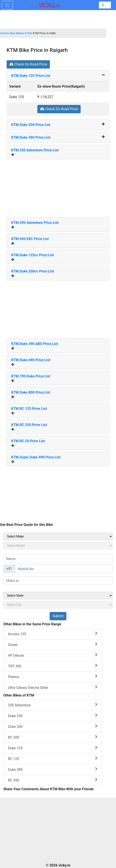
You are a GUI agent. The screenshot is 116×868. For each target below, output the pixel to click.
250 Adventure (53, 705)
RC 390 (53, 780)
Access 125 (53, 634)
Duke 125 (53, 748)
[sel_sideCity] (58, 605)
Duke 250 (53, 716)
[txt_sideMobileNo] (64, 569)
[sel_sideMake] (58, 536)
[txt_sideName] (58, 559)
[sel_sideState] (58, 596)
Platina (53, 677)
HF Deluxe (53, 655)
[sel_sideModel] (58, 546)
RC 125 (53, 759)
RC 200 (53, 737)
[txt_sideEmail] (58, 581)
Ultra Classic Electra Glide (53, 687)
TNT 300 (53, 666)
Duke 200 (53, 726)
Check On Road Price (28, 64)
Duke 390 (53, 769)
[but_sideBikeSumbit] (58, 616)
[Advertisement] (58, 187)
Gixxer (53, 644)
